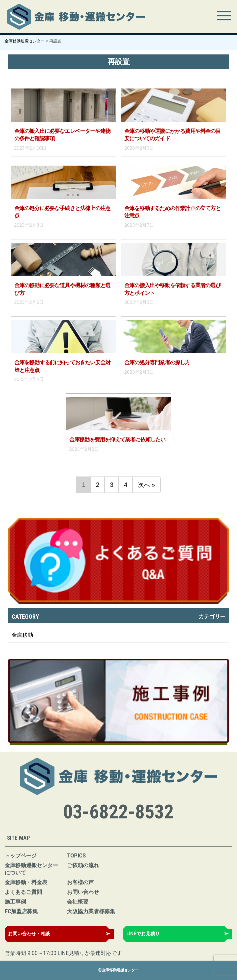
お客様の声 (80, 882)
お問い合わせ (83, 892)
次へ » (146, 485)
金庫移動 (22, 635)
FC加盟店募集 (21, 911)
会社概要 (78, 902)
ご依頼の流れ (83, 865)
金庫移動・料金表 (26, 882)
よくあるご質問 (23, 892)
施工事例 (15, 902)
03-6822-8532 (118, 812)
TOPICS (76, 856)
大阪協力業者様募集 (91, 911)
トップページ (21, 856)
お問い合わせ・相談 (29, 934)
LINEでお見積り (143, 934)
